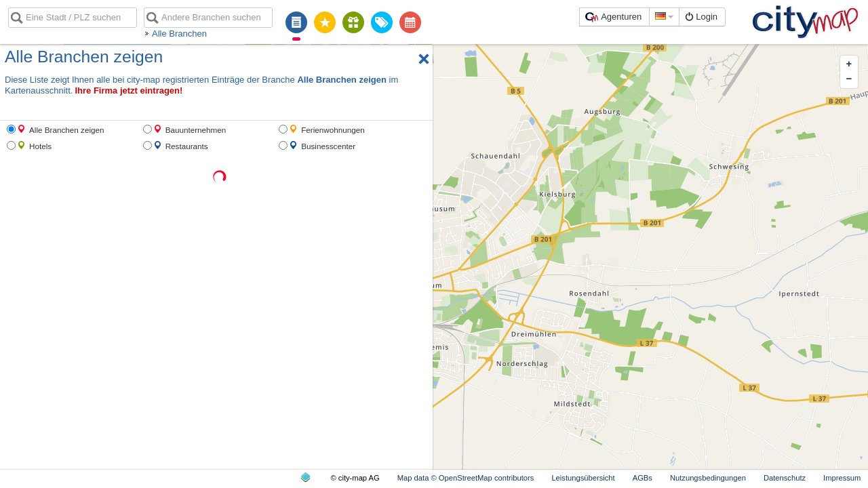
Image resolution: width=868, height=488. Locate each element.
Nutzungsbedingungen (708, 478)
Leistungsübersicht (583, 478)
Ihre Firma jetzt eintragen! (129, 90)
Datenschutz (785, 478)
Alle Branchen (179, 34)
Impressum (842, 478)
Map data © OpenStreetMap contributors (466, 478)
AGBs (643, 478)
